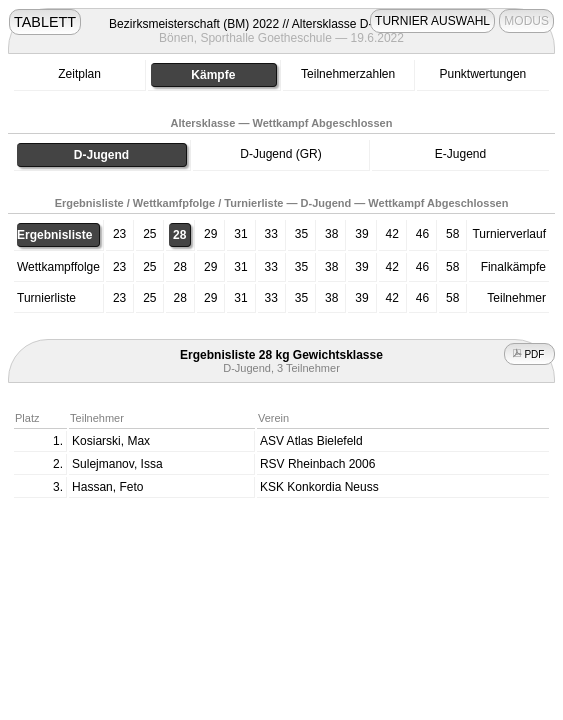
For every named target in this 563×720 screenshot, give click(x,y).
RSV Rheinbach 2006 (317, 464)
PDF (530, 354)
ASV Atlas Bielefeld (311, 441)
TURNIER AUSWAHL (432, 21)
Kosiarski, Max (111, 441)
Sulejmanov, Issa (117, 464)
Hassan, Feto (107, 487)
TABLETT (45, 22)
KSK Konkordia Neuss (319, 487)
